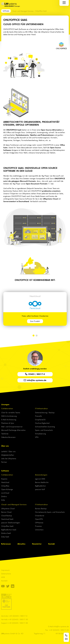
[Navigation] (64, 3)
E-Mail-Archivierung (9, 419)
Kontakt (52, 544)
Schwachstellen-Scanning (45, 427)
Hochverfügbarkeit (42, 423)
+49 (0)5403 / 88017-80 (18, 623)
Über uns (5, 446)
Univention (39, 530)
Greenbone (40, 515)
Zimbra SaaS (6, 533)
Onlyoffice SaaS (7, 526)
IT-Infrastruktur (41, 408)
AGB (3, 577)
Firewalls (38, 416)
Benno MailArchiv (42, 482)
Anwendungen (41, 475)
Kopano (4, 479)
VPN (37, 437)
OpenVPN (39, 519)
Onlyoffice (5, 486)
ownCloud (5, 493)
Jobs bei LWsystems (9, 458)
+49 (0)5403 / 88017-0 (18, 616)
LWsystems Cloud (8, 508)
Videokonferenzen (8, 437)
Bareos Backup (41, 508)
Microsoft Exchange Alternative (13, 430)
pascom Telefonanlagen (11, 523)
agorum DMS (40, 479)
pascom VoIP (40, 489)
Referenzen (6, 544)
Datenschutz (6, 574)
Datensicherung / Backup (45, 412)
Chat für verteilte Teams (11, 412)
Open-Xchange (7, 489)
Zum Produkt (35, 321)
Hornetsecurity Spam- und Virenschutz (50, 512)
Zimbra (4, 496)
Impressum (5, 570)
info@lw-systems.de (61, 626)
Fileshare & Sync (8, 423)
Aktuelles (21, 544)
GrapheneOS (40, 419)
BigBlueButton (40, 486)
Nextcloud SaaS (7, 519)
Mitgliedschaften (8, 455)
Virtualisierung (40, 434)
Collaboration (7, 408)
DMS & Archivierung (9, 416)
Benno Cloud (6, 512)
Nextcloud (35, 296)
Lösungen (5, 404)
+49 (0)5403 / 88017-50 (18, 619)
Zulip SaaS (5, 537)
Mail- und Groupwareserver (12, 427)
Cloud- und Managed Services (23, 11)
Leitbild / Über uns (8, 451)
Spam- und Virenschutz (44, 430)
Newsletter (37, 544)
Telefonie (5, 434)
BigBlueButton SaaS (9, 530)
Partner (4, 462)
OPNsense (39, 523)
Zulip (3, 500)
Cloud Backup (7, 515)
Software (6, 11)
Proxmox (38, 526)
